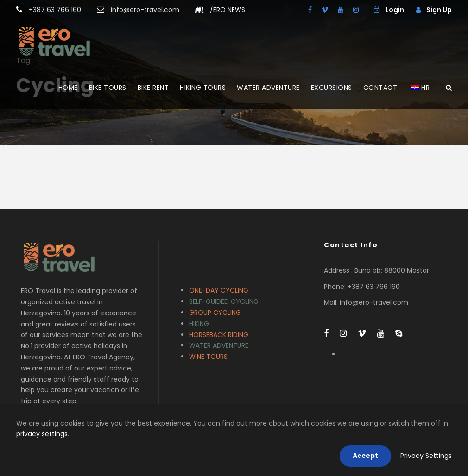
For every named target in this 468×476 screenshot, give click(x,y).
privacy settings (42, 434)
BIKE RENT (153, 88)
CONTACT (380, 88)
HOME (68, 88)
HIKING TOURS (203, 88)
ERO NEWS (228, 10)
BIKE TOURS (108, 88)
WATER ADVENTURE (268, 88)
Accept (365, 456)
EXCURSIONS (332, 88)
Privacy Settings (426, 456)
